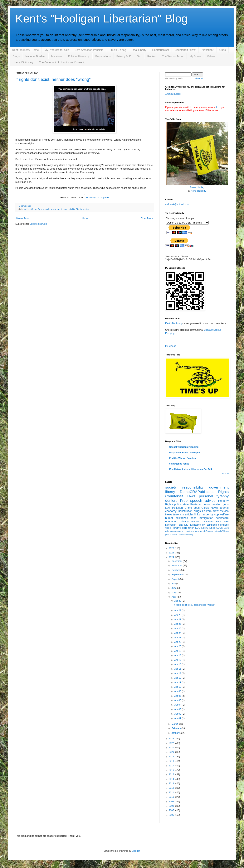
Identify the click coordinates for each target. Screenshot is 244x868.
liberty (170, 492)
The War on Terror (173, 56)
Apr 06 (178, 696)
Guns (223, 50)
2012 (172, 788)
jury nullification (193, 525)
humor (169, 518)
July (174, 584)
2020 (172, 752)
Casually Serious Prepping (184, 447)
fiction (191, 528)
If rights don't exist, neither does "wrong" (53, 79)
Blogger (136, 851)
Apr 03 (178, 709)
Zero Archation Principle (89, 50)
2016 (172, 770)
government (56, 209)
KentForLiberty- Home (26, 50)
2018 (172, 761)
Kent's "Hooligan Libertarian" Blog (102, 19)
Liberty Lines (208, 528)
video (168, 528)
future (207, 504)
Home (85, 218)
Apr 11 (178, 682)
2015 (172, 774)
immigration (206, 518)
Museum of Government (206, 531)
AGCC (220, 528)
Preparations (103, 56)
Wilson (226, 531)
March (175, 724)
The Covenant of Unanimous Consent (61, 62)
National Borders (35, 56)
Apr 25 (178, 629)
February (176, 728)
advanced (199, 78)
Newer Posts (23, 218)
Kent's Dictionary (174, 323)
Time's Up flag (118, 50)
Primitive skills (179, 528)
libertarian (196, 504)
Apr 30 (178, 601)
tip (217, 107)
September (178, 575)
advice (27, 209)
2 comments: (25, 206)
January (176, 733)
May (174, 593)
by (179, 78)
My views (57, 56)
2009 (172, 802)
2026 (172, 548)
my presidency (187, 531)
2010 (172, 797)
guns (226, 504)
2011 (172, 793)
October (176, 570)
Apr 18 (178, 655)
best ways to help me (97, 198)
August (176, 579)
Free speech (44, 209)
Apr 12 (178, 678)
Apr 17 (178, 660)
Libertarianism (160, 50)
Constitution (185, 511)
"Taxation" (207, 50)
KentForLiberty (199, 191)
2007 (172, 810)
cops (197, 508)
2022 (172, 743)
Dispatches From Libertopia (185, 453)
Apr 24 (178, 633)
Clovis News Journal (215, 508)
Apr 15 (178, 669)
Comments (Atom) (39, 224)
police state (181, 504)
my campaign (210, 525)
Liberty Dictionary (23, 62)
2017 (172, 766)
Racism (152, 56)
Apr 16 (178, 664)
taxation (217, 504)
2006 (172, 815)
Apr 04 (178, 705)
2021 (172, 748)
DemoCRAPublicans (197, 492)
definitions (223, 525)
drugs (197, 511)
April (174, 597)
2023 (172, 739)
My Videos (171, 346)
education (171, 521)
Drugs (16, 56)
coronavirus (208, 522)
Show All (225, 474)
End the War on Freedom (183, 458)
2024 (172, 557)
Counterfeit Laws (180, 496)
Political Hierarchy (79, 56)
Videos (211, 56)
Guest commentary (185, 535)
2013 (172, 784)
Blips (219, 522)
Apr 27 (178, 620)
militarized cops (186, 518)
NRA (226, 522)
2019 (172, 757)
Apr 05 (178, 700)
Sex (139, 56)
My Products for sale (57, 50)
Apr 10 (178, 687)
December (177, 561)
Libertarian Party (174, 525)
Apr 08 (178, 691)
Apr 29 (178, 610)
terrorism (179, 514)
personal (206, 496)
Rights (79, 209)
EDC (198, 528)
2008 (172, 806)
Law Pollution (174, 508)
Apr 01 (178, 718)
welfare (224, 514)
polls (220, 531)
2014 (172, 779)
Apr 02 (178, 714)
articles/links (192, 514)
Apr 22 (178, 642)
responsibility (69, 209)
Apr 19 (178, 651)
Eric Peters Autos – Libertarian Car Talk (191, 469)
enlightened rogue (179, 464)
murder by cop (210, 514)
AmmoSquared (173, 94)
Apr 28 (178, 615)
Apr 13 (178, 673)
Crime (34, 209)
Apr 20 (178, 646)
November (177, 566)
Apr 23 (178, 638)
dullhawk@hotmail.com (177, 204)
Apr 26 (178, 624)
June (174, 588)
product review (171, 535)
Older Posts (147, 218)
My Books (195, 56)
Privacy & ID (124, 56)
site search (170, 78)
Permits (195, 522)
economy (171, 511)
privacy (184, 521)
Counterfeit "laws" (185, 50)
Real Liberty (139, 50)
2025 (172, 553)
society (86, 209)
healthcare (222, 518)
